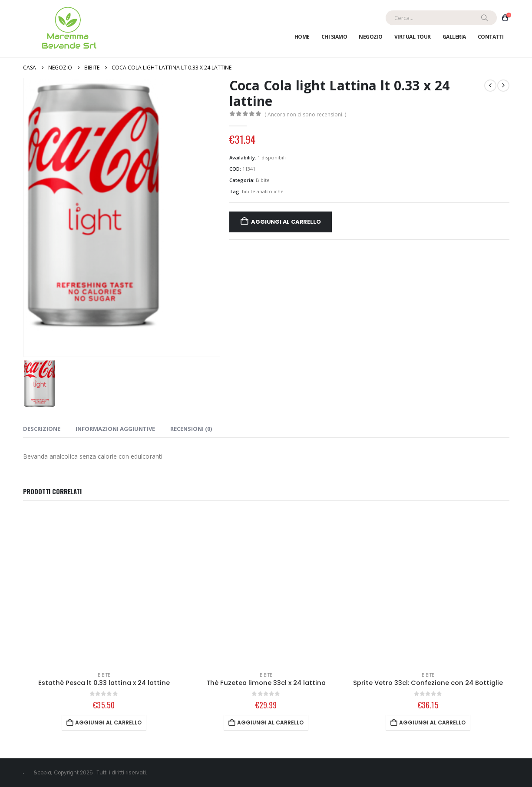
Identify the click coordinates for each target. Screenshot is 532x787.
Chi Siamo (334, 37)
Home (302, 37)
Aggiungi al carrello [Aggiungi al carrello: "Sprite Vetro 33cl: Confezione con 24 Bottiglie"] (432, 723)
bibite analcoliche (263, 191)
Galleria (454, 37)
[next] (503, 86)
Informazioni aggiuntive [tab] (115, 429)
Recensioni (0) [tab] (191, 429)
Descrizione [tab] (42, 429)
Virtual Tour (413, 37)
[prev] (490, 86)
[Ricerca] (485, 18)
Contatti (491, 37)
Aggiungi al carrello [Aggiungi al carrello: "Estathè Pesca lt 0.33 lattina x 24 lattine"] (108, 723)
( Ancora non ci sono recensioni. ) (305, 114)
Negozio (371, 37)
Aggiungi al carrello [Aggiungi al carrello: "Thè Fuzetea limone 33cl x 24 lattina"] (270, 723)
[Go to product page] (104, 588)
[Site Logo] (68, 29)
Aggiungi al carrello (286, 222)
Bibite (263, 180)
